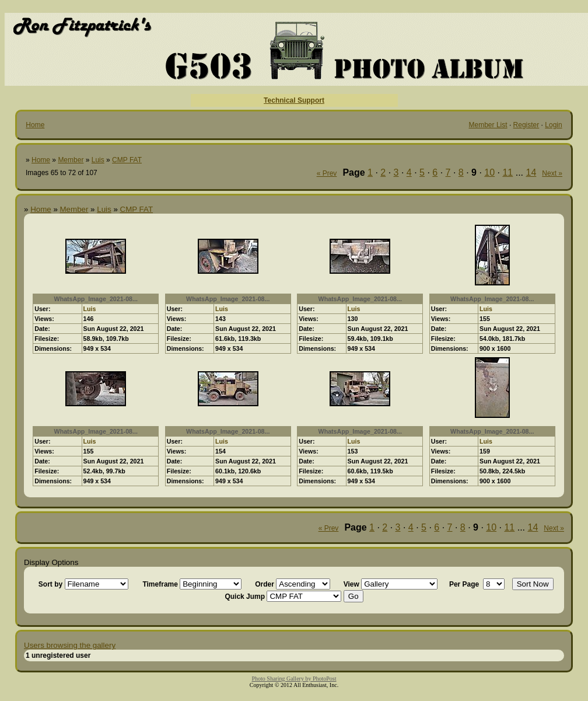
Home (35, 125)
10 (489, 172)
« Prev (327, 173)
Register (526, 125)
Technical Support (294, 100)
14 (531, 172)
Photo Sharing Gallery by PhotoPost (294, 679)
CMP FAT (127, 160)
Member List (488, 125)
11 (508, 172)
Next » (552, 173)
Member (71, 160)
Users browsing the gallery (70, 645)
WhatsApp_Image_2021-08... (96, 299)
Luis (98, 160)
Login (553, 125)
